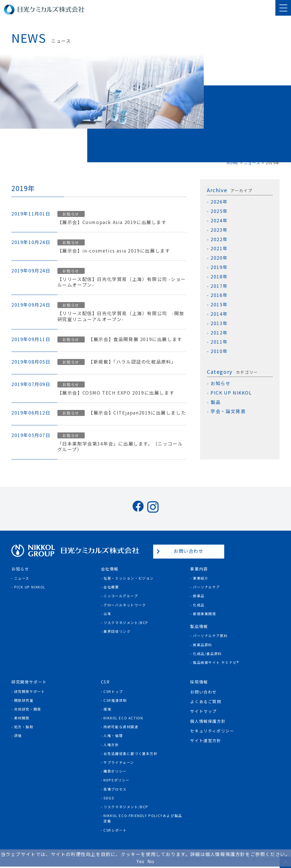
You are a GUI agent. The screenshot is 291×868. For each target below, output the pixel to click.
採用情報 (199, 682)
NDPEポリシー (117, 780)
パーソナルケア (206, 587)
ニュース (22, 578)
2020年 (219, 258)
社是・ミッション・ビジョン (129, 578)
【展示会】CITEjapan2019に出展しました (137, 413)
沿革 (107, 614)
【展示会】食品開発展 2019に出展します (135, 339)
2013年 (219, 323)
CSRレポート (115, 830)
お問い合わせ (189, 551)
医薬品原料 (203, 645)
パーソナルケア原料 (210, 636)
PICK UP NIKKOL (231, 393)
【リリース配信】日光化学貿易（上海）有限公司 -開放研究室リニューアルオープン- (121, 316)
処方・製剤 (24, 727)
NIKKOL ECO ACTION (123, 718)
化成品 (199, 605)
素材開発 (22, 718)
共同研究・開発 (28, 709)
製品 (216, 402)
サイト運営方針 (206, 740)
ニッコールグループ (121, 596)
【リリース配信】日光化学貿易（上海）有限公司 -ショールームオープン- (122, 282)
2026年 (219, 202)
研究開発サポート (30, 691)
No (151, 861)
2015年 (219, 304)
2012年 (219, 333)
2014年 (219, 314)
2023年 (219, 230)
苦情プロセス (115, 789)
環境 (107, 709)
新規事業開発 (205, 614)
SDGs (109, 798)
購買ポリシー (115, 771)
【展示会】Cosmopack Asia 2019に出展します (112, 222)
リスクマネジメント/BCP (126, 622)
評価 (18, 735)
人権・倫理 (113, 735)
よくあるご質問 (206, 701)
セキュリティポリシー (212, 731)
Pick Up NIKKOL (30, 587)
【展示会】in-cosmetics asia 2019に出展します (114, 251)
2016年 (219, 295)
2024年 (219, 220)
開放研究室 (24, 700)
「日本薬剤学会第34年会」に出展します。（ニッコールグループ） (120, 447)
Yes (141, 861)
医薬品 (199, 596)
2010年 (219, 351)
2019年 (219, 267)
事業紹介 (201, 578)
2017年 (219, 286)
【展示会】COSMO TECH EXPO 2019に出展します (116, 393)
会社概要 (111, 587)
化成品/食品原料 (207, 653)
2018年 (219, 277)
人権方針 (111, 745)
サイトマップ (203, 711)
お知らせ (71, 214)
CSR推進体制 (115, 700)
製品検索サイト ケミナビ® (216, 662)
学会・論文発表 (228, 411)
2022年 (219, 239)
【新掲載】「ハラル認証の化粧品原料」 (132, 362)
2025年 (219, 211)
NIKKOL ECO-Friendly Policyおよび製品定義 (143, 818)
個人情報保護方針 (208, 721)
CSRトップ (113, 691)
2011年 (219, 342)
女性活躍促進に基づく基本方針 (130, 753)
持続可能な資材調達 (121, 727)
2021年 (219, 248)
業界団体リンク (117, 631)
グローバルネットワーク (125, 605)
